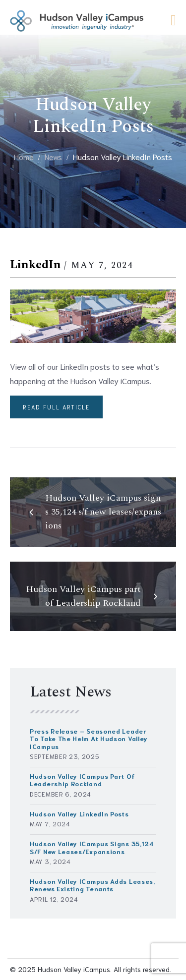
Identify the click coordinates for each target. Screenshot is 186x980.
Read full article (56, 407)
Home (24, 156)
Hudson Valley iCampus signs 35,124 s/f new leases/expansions (92, 847)
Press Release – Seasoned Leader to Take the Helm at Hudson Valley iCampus (89, 739)
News (53, 156)
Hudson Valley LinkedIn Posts (79, 814)
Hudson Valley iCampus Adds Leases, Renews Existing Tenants (93, 885)
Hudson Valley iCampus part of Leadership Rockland (82, 780)
